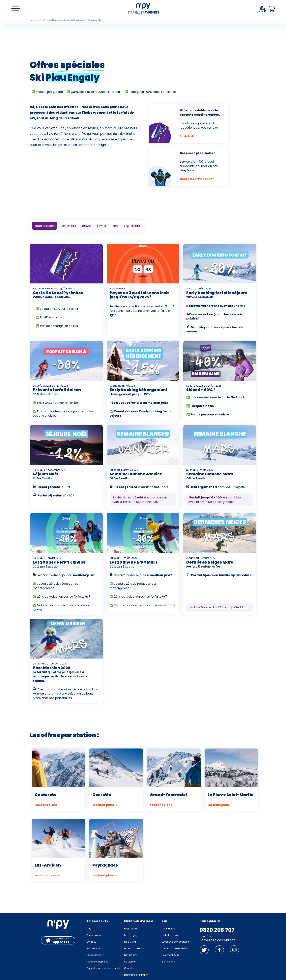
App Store (61, 942)
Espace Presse (95, 955)
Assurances (93, 949)
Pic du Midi (130, 942)
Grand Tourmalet (134, 949)
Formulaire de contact (217, 940)
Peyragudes (131, 929)
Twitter (204, 950)
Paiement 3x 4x (171, 955)
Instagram (234, 950)
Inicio (33, 20)
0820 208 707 (217, 930)
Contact (91, 942)
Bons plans (168, 962)
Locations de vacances (175, 942)
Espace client (262, 9)
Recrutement (94, 935)
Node (43, 20)
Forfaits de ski (170, 935)
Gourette (129, 968)
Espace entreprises (97, 962)
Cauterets (130, 962)
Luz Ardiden (131, 955)
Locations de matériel (174, 949)
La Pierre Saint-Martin (136, 975)
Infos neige (168, 929)
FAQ (89, 929)
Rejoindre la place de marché (103, 968)
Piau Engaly (131, 935)
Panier (272, 9)
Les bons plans (47, 805)
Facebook (219, 950)
